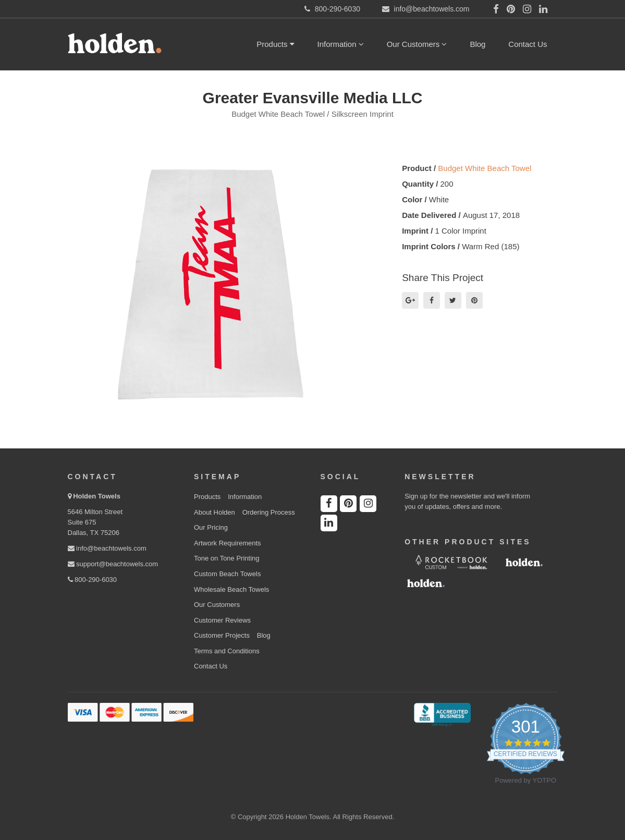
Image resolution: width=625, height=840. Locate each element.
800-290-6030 (93, 580)
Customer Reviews (222, 620)
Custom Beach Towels (227, 574)
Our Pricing (211, 527)
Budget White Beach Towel (485, 168)
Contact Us (528, 44)
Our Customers (417, 44)
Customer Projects (222, 635)
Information (341, 44)
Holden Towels (97, 496)
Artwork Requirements (228, 543)
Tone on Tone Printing (227, 558)
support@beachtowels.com (113, 564)
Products (275, 44)
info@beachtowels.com (107, 548)
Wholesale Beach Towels (231, 589)
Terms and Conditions (227, 651)
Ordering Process (269, 512)
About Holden (215, 512)
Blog (477, 44)
